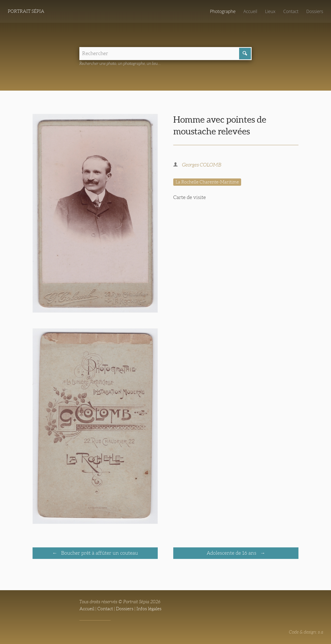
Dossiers (315, 11)
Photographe (223, 11)
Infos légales (149, 609)
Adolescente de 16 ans (232, 553)
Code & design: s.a (306, 632)
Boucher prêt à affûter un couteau (99, 553)
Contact (291, 11)
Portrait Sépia (26, 11)
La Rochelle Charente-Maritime (207, 182)
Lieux (270, 11)
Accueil (250, 11)
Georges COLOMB (202, 165)
